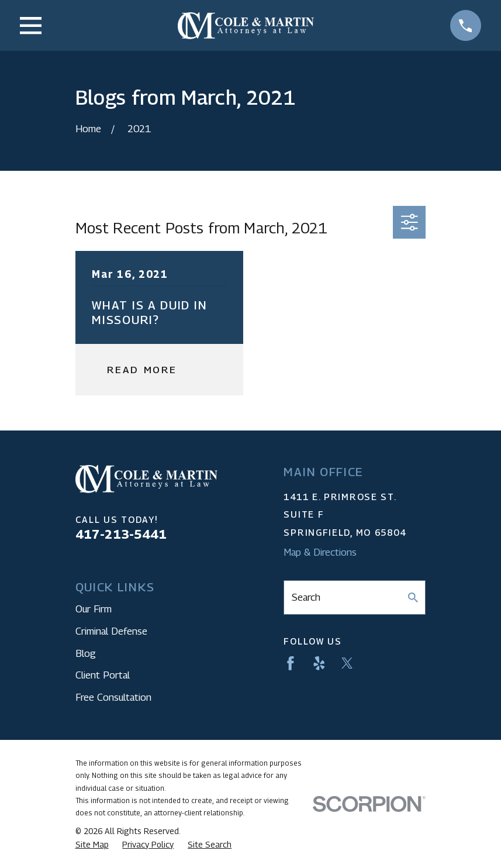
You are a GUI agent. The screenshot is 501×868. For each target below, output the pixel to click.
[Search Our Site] (413, 597)
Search (306, 597)
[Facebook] (291, 663)
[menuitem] (92, 845)
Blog (86, 653)
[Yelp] (319, 663)
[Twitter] (347, 663)
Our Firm (94, 609)
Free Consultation (113, 697)
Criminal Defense (111, 631)
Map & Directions (320, 552)
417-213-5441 (121, 534)
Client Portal (103, 675)
